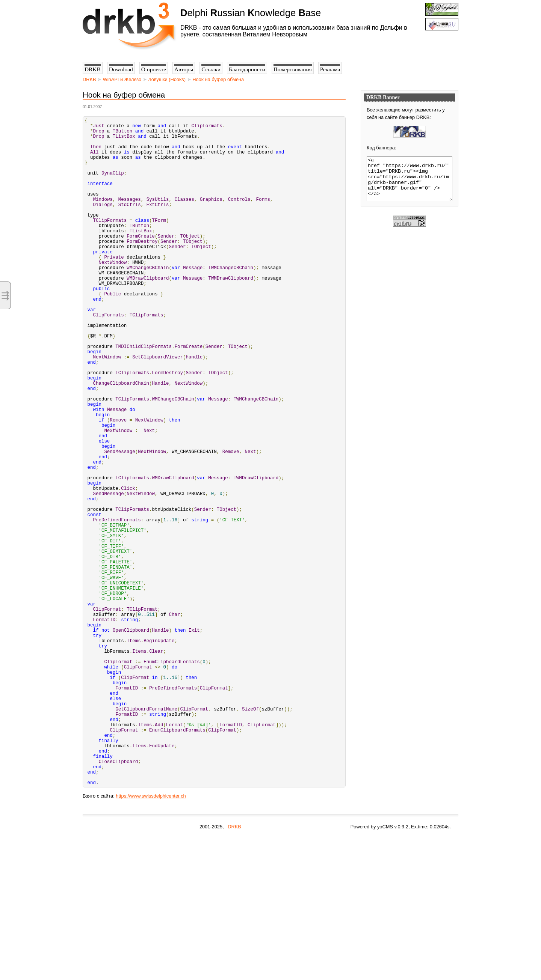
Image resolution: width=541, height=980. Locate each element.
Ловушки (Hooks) (167, 79)
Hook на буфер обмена (218, 79)
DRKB (89, 79)
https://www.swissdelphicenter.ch (151, 939)
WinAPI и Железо (122, 79)
